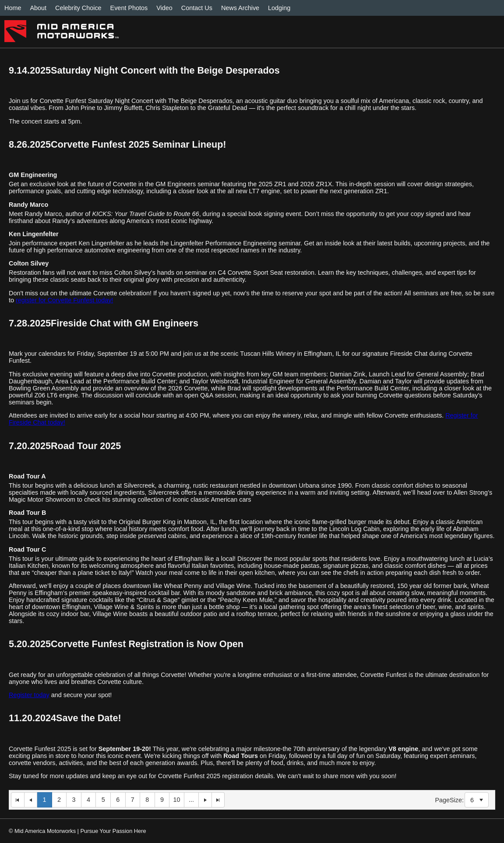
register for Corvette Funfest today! (64, 300)
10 (176, 800)
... (191, 800)
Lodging (279, 8)
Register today (29, 695)
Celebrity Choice (78, 8)
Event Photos (129, 8)
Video (164, 8)
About (38, 8)
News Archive (240, 8)
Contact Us (197, 8)
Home (13, 8)
